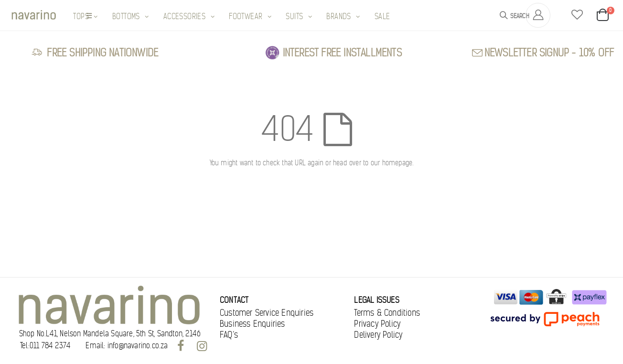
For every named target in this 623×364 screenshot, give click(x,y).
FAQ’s (229, 335)
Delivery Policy (378, 335)
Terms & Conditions (387, 313)
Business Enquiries (252, 324)
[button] (577, 15)
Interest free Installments (342, 53)
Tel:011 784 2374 (45, 346)
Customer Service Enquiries (267, 313)
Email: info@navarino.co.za (127, 346)
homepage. (398, 163)
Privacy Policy (377, 324)
